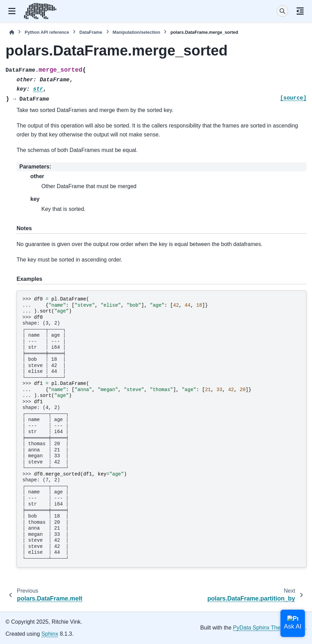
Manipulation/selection (137, 32)
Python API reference (47, 32)
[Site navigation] (12, 11)
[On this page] (300, 11)
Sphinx (50, 634)
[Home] (12, 32)
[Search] (282, 11)
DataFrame (91, 32)
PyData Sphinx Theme (261, 628)
